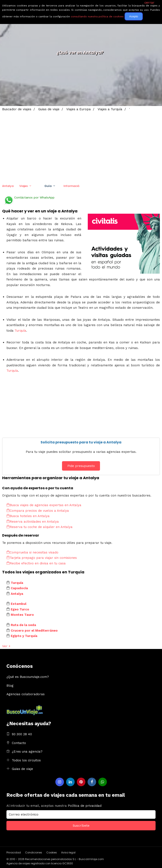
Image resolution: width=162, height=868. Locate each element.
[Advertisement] (81, 145)
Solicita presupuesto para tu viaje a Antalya (81, 442)
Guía (48, 186)
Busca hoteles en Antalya (28, 516)
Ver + (6, 646)
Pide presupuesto (81, 466)
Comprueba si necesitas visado (32, 552)
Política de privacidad (85, 806)
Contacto (19, 743)
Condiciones (34, 852)
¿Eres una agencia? (27, 752)
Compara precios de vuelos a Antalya (38, 511)
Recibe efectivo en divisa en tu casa (36, 563)
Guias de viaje (22, 769)
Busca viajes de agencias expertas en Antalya (44, 505)
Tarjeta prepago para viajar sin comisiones (42, 558)
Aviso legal (68, 852)
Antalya (8, 186)
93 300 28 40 (22, 734)
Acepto (134, 16)
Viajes (23, 186)
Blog (10, 686)
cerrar (149, 3)
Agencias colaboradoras (26, 694)
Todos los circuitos (26, 760)
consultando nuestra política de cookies (97, 16)
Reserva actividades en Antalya (33, 522)
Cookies (52, 852)
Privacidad (14, 852)
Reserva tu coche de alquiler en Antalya (39, 527)
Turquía (20, 331)
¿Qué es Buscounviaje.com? (28, 677)
